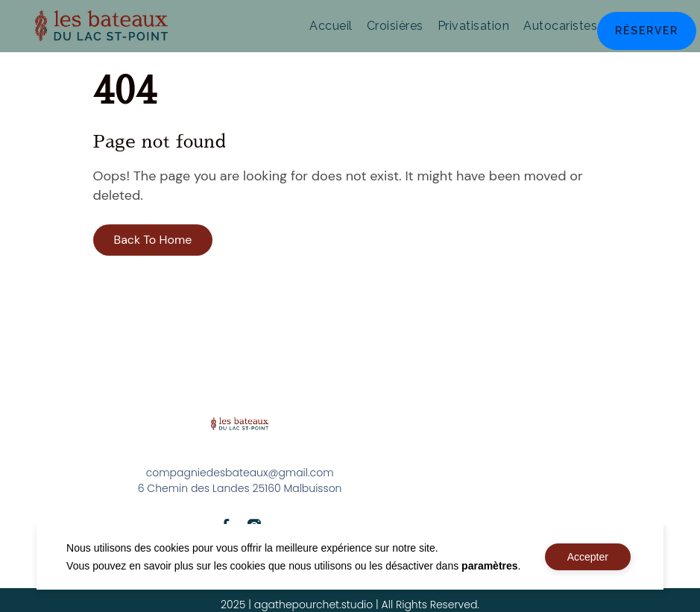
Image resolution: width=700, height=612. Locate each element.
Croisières (395, 26)
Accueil (331, 26)
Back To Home (153, 240)
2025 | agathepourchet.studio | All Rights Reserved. (350, 605)
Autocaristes (560, 26)
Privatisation (474, 26)
